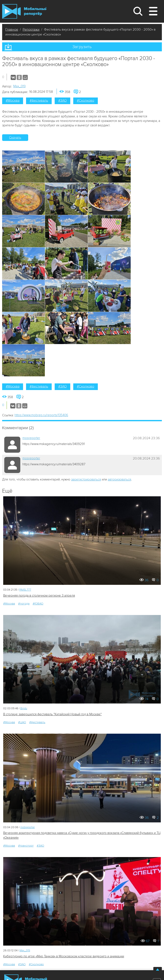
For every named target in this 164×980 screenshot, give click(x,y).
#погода (24, 604)
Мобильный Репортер (24, 11)
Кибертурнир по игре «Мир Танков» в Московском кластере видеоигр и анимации (64, 956)
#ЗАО (62, 101)
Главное (12, 30)
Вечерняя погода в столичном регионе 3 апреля (39, 596)
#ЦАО (22, 722)
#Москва (13, 101)
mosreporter (31, 438)
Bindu (24, 708)
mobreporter (28, 827)
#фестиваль (39, 101)
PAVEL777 (25, 590)
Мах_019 (19, 86)
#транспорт (26, 846)
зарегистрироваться (86, 479)
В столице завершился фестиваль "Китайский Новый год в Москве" (52, 714)
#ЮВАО (38, 604)
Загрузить (82, 47)
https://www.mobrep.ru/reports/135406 (41, 415)
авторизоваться (119, 479)
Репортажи (31, 30)
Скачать (15, 137)
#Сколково (86, 101)
